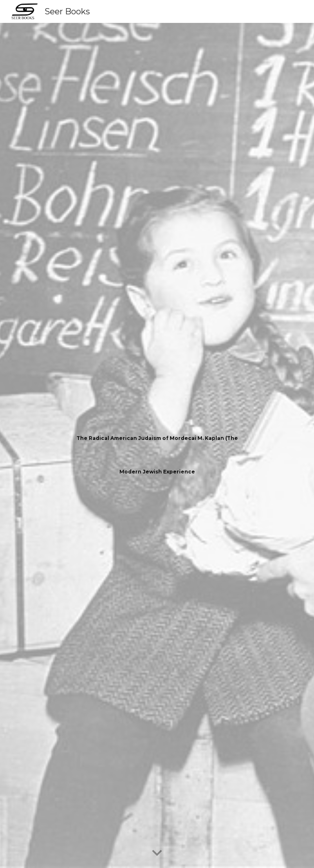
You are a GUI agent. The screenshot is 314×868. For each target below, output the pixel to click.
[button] (157, 853)
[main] (157, 446)
